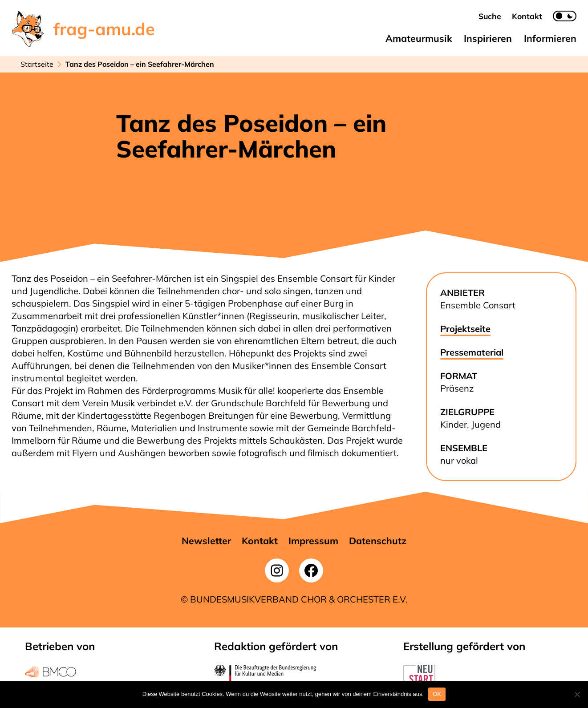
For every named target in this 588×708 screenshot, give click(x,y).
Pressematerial (472, 352)
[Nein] (577, 694)
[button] (490, 16)
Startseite (37, 64)
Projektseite (465, 329)
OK (437, 694)
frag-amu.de (104, 29)
